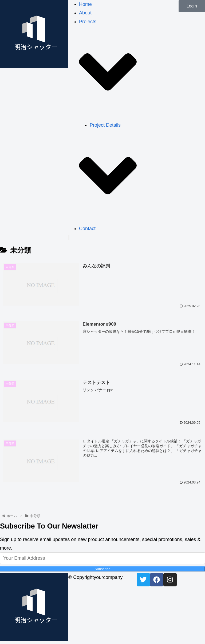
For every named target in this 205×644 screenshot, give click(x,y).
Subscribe (102, 569)
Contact (87, 229)
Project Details (105, 125)
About (85, 13)
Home (85, 4)
